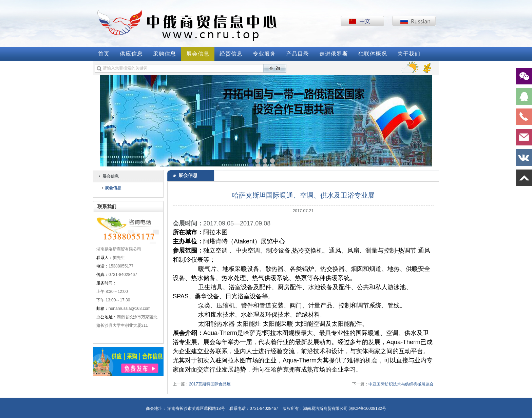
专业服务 (264, 54)
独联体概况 (373, 54)
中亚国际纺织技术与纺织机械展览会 (401, 384)
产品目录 (298, 54)
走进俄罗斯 (334, 54)
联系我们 (107, 206)
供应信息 (131, 54)
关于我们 (409, 54)
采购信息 (165, 54)
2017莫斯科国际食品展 (210, 384)
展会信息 (198, 54)
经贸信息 (231, 54)
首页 (104, 54)
